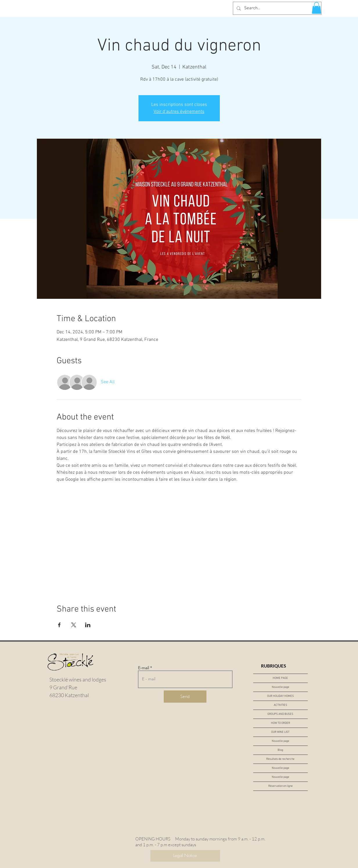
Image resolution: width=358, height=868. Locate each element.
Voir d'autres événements (179, 112)
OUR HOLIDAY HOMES (280, 696)
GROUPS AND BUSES (280, 714)
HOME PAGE (280, 678)
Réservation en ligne (280, 786)
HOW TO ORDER (280, 723)
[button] (316, 8)
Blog (280, 750)
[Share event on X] (74, 625)
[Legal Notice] (185, 856)
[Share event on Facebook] (59, 625)
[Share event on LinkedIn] (88, 625)
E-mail (143, 668)
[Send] (185, 697)
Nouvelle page (280, 687)
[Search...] (277, 8)
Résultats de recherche (280, 759)
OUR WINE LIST (280, 732)
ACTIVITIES (280, 705)
